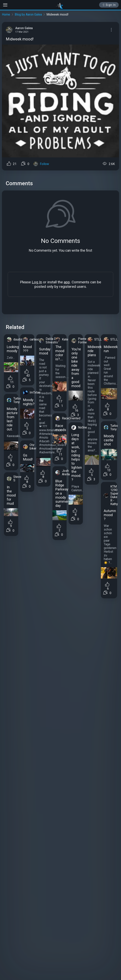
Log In (37, 282)
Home (6, 14)
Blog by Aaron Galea (28, 14)
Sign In (109, 5)
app (67, 282)
